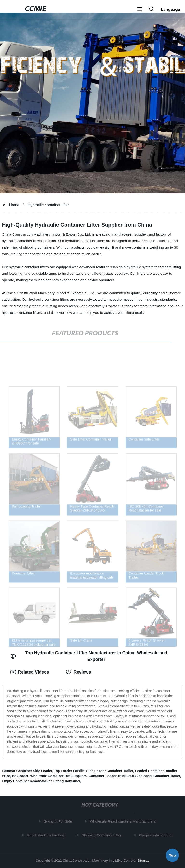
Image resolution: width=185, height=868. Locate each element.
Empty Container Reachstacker (27, 781)
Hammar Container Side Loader (27, 771)
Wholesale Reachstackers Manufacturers (124, 821)
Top (172, 855)
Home (14, 205)
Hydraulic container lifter (48, 205)
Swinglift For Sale (59, 821)
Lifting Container (67, 781)
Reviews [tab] (78, 672)
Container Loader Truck (108, 776)
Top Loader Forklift (69, 771)
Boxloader (20, 776)
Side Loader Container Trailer (110, 771)
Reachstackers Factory (47, 835)
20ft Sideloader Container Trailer (154, 776)
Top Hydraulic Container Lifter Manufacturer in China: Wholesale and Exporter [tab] (89, 656)
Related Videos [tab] (30, 672)
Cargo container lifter (157, 835)
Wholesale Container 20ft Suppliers (58, 776)
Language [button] (171, 9)
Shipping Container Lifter (103, 835)
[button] (139, 9)
